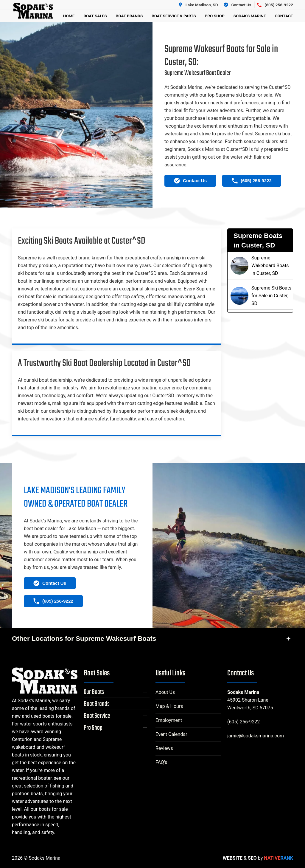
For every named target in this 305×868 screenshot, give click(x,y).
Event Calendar (171, 734)
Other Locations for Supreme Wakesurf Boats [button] (84, 639)
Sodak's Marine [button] (250, 16)
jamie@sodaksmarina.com (256, 736)
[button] (117, 692)
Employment (169, 720)
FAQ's (161, 762)
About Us (165, 692)
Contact (284, 16)
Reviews (164, 748)
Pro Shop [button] (215, 16)
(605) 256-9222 (243, 722)
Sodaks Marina (243, 692)
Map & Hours (169, 706)
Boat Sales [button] (95, 16)
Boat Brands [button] (129, 16)
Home (69, 16)
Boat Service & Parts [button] (174, 16)
